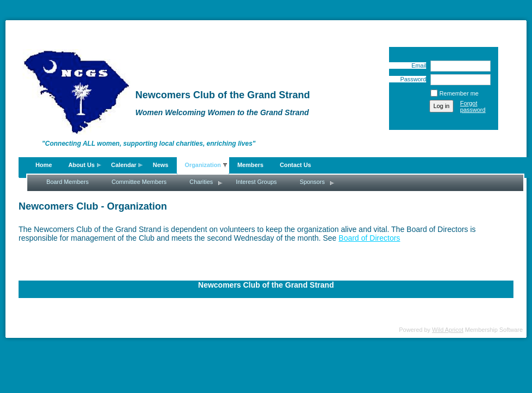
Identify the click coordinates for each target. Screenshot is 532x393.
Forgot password (473, 106)
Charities (201, 182)
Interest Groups (256, 182)
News (160, 165)
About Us (81, 165)
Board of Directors (370, 238)
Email (417, 65)
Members (250, 165)
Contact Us (295, 165)
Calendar (124, 165)
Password (411, 79)
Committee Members (139, 182)
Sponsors (312, 182)
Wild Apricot (448, 330)
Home (44, 165)
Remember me (459, 93)
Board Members (67, 182)
